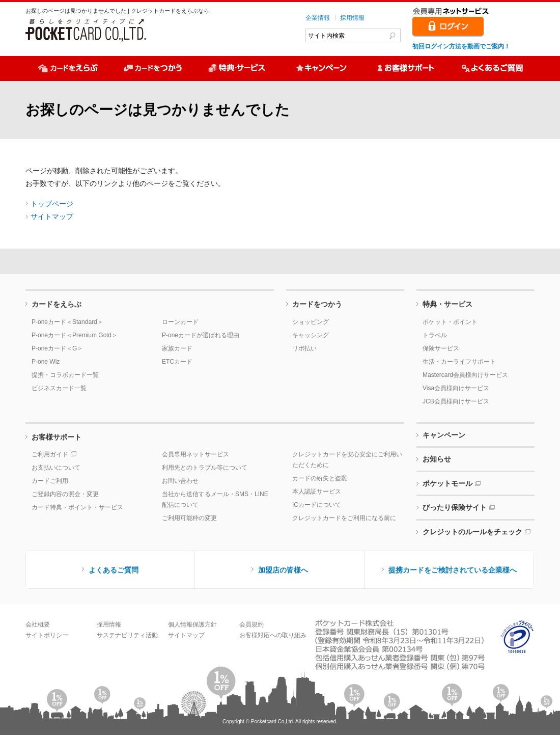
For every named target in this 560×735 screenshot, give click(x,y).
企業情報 (318, 18)
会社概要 (38, 624)
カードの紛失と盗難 (320, 478)
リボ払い (304, 348)
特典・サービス (447, 304)
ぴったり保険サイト (455, 507)
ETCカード (177, 362)
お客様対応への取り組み (273, 635)
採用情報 (352, 18)
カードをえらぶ (57, 304)
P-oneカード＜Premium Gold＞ (75, 335)
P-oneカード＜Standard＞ (67, 322)
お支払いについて (56, 468)
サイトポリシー (47, 635)
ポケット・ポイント (450, 322)
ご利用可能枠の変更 (189, 518)
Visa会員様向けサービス (456, 388)
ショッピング (311, 322)
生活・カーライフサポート (459, 362)
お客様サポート (57, 437)
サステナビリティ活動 (127, 635)
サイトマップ (52, 216)
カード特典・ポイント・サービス (77, 507)
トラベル (435, 335)
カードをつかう (317, 304)
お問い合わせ (180, 481)
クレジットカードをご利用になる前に (344, 518)
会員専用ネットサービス (195, 454)
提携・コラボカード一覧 (65, 375)
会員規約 (251, 624)
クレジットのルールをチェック (472, 532)
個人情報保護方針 (192, 624)
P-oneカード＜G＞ (57, 348)
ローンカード (180, 322)
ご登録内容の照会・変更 (65, 494)
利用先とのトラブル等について (205, 468)
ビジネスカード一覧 (59, 388)
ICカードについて (317, 505)
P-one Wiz (46, 362)
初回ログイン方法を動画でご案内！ (461, 46)
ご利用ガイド (50, 454)
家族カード (177, 348)
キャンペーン (444, 435)
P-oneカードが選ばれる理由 (201, 335)
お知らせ (437, 459)
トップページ (52, 204)
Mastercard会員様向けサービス (465, 375)
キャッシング (311, 335)
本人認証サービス (317, 492)
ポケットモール (447, 483)
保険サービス (441, 348)
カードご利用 (50, 481)
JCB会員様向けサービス (456, 401)
